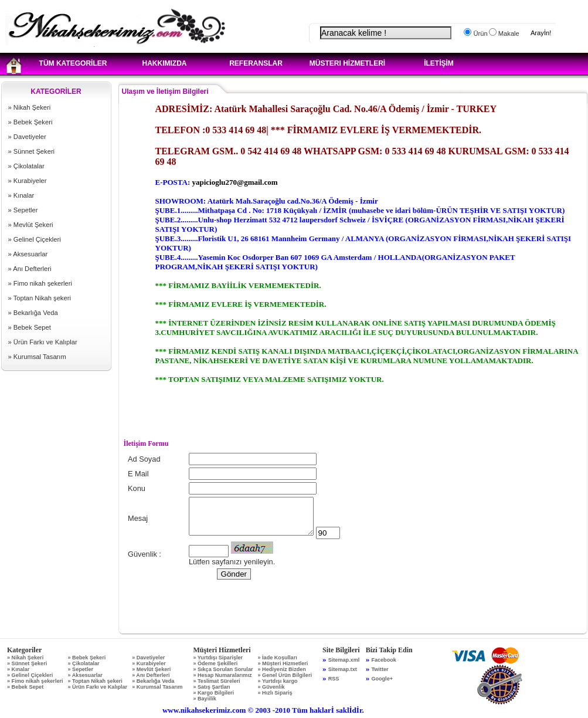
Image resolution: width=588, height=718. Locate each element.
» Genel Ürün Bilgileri (284, 675)
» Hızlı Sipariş (275, 693)
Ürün (479, 33)
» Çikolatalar (26, 166)
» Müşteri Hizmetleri (283, 663)
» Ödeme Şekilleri (215, 663)
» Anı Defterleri (30, 269)
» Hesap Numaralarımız (222, 675)
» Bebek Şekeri (30, 122)
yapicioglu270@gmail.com (234, 182)
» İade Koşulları (277, 658)
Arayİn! (541, 33)
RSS (334, 679)
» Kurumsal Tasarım (37, 357)
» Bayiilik (204, 699)
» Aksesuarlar (28, 254)
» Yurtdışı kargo (277, 681)
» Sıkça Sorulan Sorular (223, 669)
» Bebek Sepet (30, 327)
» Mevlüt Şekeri (31, 225)
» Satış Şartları (211, 687)
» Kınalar (21, 195)
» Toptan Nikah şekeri (40, 298)
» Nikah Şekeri (30, 107)
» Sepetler (23, 210)
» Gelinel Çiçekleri (35, 239)
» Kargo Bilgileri (213, 693)
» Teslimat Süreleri (216, 681)
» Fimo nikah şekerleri (40, 283)
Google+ (382, 679)
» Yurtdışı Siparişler (218, 658)
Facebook (383, 660)
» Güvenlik (271, 687)
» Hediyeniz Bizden (281, 669)
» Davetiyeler (27, 137)
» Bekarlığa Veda (33, 313)
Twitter (380, 669)
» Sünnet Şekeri (32, 151)
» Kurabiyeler (28, 181)
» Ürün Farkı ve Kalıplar (43, 342)
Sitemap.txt (343, 669)
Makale (508, 33)
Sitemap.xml (344, 660)
